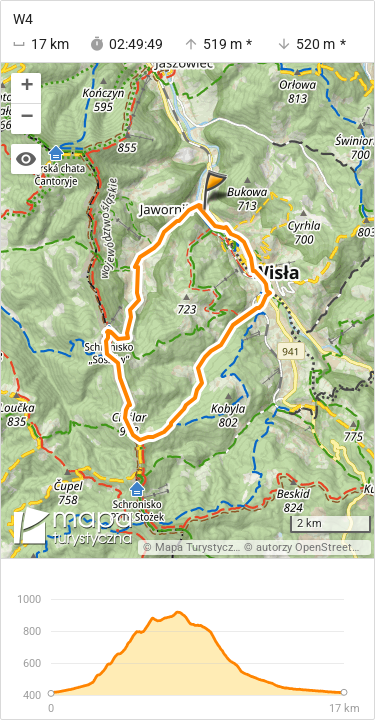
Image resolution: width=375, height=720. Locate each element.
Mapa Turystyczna (200, 547)
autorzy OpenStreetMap (315, 547)
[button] (26, 88)
